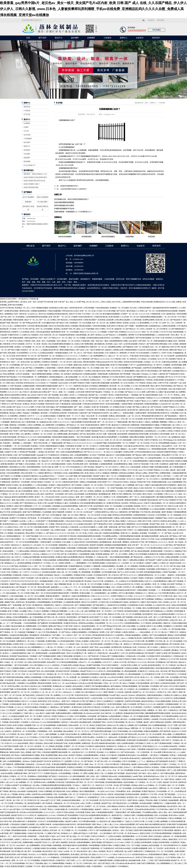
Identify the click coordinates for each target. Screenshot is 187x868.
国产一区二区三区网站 (48, 320)
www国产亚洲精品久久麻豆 (58, 503)
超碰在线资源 (100, 746)
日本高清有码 (74, 809)
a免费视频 (51, 782)
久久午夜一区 (156, 323)
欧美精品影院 (17, 512)
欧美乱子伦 (29, 419)
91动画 (109, 563)
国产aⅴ (160, 476)
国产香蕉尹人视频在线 (97, 500)
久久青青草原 (48, 629)
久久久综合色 (41, 383)
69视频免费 (177, 833)
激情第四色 (124, 512)
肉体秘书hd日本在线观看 (117, 605)
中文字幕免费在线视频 (97, 563)
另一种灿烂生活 (98, 785)
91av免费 (157, 752)
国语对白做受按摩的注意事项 (16, 395)
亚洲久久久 (142, 650)
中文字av (131, 428)
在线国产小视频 (17, 509)
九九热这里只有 (165, 404)
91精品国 (21, 632)
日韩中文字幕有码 (151, 440)
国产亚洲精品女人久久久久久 (156, 542)
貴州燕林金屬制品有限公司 (32, 20)
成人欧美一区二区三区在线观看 (46, 545)
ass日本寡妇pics (72, 683)
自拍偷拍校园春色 (125, 776)
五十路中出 (158, 365)
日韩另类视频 (89, 308)
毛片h (144, 506)
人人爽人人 (31, 521)
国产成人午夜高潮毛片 (75, 371)
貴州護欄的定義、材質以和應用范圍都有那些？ (72, 199)
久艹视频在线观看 (121, 422)
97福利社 (131, 689)
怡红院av (85, 386)
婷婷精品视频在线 (56, 377)
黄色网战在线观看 (60, 539)
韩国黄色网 (32, 836)
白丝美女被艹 (89, 512)
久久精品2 (33, 701)
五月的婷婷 (34, 470)
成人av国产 (133, 449)
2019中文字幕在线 (7, 308)
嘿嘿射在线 (128, 494)
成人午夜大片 (25, 392)
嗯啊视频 (164, 422)
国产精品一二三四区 (172, 476)
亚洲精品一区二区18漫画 (120, 308)
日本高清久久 (58, 728)
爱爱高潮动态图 (179, 722)
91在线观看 (92, 716)
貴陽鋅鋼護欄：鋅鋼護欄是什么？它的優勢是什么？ (73, 212)
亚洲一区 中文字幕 (116, 650)
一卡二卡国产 (107, 380)
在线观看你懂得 (67, 458)
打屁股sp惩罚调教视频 (31, 557)
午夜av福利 (136, 374)
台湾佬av (56, 518)
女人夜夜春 (141, 626)
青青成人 (177, 395)
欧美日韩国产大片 (105, 482)
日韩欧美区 (149, 578)
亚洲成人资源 (152, 383)
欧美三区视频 (13, 611)
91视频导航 (61, 416)
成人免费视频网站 (34, 845)
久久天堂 (135, 386)
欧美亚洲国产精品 (72, 380)
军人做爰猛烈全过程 (44, 422)
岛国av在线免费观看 (179, 605)
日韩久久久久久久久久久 (100, 596)
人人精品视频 (26, 443)
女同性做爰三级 (109, 428)
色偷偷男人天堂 (37, 335)
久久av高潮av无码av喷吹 (83, 524)
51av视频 (23, 611)
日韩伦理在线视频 (99, 326)
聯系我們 (156, 38)
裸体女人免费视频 (152, 422)
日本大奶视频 (83, 419)
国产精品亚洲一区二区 (46, 356)
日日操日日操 (104, 602)
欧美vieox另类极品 (52, 431)
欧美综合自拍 (29, 383)
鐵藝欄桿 (27, 158)
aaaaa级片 (41, 455)
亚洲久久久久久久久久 (62, 422)
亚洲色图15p (14, 458)
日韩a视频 (175, 413)
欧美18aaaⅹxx (134, 833)
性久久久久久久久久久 (96, 440)
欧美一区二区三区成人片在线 (91, 311)
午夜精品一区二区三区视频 (114, 392)
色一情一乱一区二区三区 (52, 692)
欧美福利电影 (170, 599)
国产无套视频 (54, 395)
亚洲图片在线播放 (59, 371)
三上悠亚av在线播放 (68, 398)
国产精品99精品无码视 (138, 710)
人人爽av (19, 608)
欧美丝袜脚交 (15, 722)
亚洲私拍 (59, 557)
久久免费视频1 (133, 803)
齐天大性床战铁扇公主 (75, 467)
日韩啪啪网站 (39, 368)
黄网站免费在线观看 (14, 797)
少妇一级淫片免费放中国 (95, 350)
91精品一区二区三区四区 (96, 488)
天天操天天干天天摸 (100, 734)
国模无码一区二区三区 (99, 347)
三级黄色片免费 (130, 650)
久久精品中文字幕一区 (68, 827)
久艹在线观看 (52, 383)
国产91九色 (66, 488)
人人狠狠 (100, 527)
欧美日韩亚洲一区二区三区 (27, 356)
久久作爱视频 (16, 476)
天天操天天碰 (20, 410)
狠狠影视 (152, 620)
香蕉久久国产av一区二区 (99, 839)
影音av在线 (12, 461)
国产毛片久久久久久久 (30, 365)
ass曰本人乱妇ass (68, 497)
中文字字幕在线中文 (169, 674)
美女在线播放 (31, 464)
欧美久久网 (42, 503)
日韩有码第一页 (147, 752)
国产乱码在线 (156, 407)
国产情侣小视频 (14, 350)
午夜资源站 (57, 473)
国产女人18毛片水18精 (126, 572)
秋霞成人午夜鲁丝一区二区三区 (15, 776)
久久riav (44, 428)
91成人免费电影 (117, 446)
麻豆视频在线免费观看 (112, 314)
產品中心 (59, 38)
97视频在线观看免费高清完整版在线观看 (157, 527)
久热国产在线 (113, 332)
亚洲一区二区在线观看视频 (116, 401)
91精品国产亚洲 (34, 671)
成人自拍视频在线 (143, 689)
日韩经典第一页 (95, 419)
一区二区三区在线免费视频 (121, 368)
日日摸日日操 (17, 842)
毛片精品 (129, 830)
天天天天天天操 (166, 332)
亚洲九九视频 (132, 665)
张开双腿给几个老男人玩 (145, 743)
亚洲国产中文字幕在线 (18, 518)
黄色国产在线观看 (97, 545)
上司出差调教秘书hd (81, 347)
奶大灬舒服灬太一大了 (80, 509)
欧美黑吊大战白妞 (126, 377)
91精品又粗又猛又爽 (36, 833)
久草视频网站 (122, 335)
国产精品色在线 (137, 557)
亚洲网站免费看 (149, 320)
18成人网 (98, 533)
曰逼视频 (36, 848)
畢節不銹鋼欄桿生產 (133, 279)
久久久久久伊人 (50, 812)
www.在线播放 (105, 647)
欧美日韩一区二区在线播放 (155, 488)
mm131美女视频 (110, 311)
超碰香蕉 (161, 704)
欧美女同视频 (47, 845)
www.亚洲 (121, 389)
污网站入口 (172, 422)
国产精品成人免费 (139, 455)
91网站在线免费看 (77, 578)
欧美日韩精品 (174, 560)
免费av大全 (133, 554)
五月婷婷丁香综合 (107, 395)
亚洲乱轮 (26, 404)
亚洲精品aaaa (33, 728)
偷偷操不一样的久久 (103, 809)
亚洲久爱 (96, 407)
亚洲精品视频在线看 (159, 482)
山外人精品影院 (83, 647)
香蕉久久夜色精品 (36, 743)
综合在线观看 (79, 494)
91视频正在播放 (119, 845)
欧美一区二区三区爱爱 (34, 716)
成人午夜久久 (25, 380)
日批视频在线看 (96, 590)
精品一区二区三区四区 (151, 332)
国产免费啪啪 (56, 410)
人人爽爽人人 (154, 629)
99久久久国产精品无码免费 (83, 719)
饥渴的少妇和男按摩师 (20, 827)
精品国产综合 (107, 803)
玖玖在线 (163, 719)
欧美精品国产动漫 (61, 743)
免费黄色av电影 (58, 380)
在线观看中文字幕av (112, 644)
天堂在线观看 (31, 410)
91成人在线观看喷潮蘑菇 (165, 539)
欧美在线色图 (152, 350)
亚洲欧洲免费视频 (151, 404)
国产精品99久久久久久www (114, 842)
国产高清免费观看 (71, 815)
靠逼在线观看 (99, 353)
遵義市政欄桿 (74, 279)
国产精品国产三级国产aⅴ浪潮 (157, 560)
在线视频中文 (18, 713)
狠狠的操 (105, 377)
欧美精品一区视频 (159, 767)
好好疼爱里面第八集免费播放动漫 (98, 494)
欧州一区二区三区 (180, 617)
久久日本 (7, 827)
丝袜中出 (77, 626)
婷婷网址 (18, 530)
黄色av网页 (166, 455)
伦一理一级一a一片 (125, 461)
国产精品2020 (129, 548)
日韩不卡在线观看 (27, 578)
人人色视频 (43, 350)
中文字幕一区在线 (112, 785)
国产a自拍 (81, 350)
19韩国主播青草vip (45, 473)
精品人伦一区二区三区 (77, 479)
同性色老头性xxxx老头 (71, 311)
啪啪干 (148, 485)
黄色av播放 (172, 521)
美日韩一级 (173, 542)
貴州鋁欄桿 (34, 279)
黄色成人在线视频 (70, 818)
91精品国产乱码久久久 (43, 842)
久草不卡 (132, 365)
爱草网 (131, 335)
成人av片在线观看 (93, 620)
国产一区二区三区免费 (62, 449)
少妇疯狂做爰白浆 (61, 809)
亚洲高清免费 (159, 380)
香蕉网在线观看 (157, 551)
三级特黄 (60, 368)
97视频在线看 (166, 425)
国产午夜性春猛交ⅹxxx (29, 503)
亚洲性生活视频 (181, 461)
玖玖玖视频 (91, 728)
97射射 (44, 398)
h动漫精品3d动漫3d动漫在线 (57, 314)
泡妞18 (181, 662)
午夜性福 (149, 380)
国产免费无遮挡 (165, 371)
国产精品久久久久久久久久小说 (58, 533)
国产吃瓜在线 (114, 719)
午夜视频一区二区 (66, 347)
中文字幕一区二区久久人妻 (91, 749)
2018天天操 (46, 467)
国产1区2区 (121, 311)
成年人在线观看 (80, 518)
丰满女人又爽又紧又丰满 (170, 608)
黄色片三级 (99, 773)
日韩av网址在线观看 (123, 320)
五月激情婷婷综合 (78, 488)
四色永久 (67, 770)
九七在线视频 (144, 797)
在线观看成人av (179, 368)
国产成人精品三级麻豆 (148, 476)
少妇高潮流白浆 (150, 431)
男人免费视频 (138, 587)
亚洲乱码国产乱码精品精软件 (138, 740)
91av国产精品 (115, 695)
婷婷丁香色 (117, 380)
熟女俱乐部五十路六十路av (13, 419)
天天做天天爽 (40, 407)
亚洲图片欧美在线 (135, 638)
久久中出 (34, 353)
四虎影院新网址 (123, 497)
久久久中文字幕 (68, 695)
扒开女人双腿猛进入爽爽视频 (107, 473)
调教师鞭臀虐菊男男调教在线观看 (158, 713)
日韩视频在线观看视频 (28, 524)
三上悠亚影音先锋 (163, 335)
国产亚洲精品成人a (158, 611)
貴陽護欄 (67, 144)
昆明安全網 (120, 279)
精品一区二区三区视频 (77, 338)
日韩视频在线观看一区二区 (128, 476)
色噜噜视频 (57, 845)
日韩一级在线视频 (49, 614)
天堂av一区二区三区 (111, 683)
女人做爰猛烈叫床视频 (35, 749)
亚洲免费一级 (75, 677)
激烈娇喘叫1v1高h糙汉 (90, 677)
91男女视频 (55, 515)
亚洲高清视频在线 (17, 389)
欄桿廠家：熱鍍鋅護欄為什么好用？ (36, 174)
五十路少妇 (163, 632)
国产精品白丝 (178, 428)
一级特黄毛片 (66, 596)
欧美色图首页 (148, 614)
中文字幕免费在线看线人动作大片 (158, 548)
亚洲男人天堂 (105, 632)
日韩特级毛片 (29, 818)
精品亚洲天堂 (54, 350)
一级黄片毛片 (65, 701)
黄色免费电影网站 (34, 467)
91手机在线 (22, 671)
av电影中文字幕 (11, 452)
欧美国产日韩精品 (76, 755)
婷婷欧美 (77, 386)
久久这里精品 (25, 332)
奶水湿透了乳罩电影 (175, 584)
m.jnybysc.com (109, 114)
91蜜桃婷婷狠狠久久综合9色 (135, 350)
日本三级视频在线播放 (40, 308)
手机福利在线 (73, 413)
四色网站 (170, 611)
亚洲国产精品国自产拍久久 (95, 431)
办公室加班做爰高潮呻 (33, 614)
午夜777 (50, 551)
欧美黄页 (146, 347)
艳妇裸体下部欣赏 (176, 359)
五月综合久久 (36, 572)
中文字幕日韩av (162, 809)
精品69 (144, 701)
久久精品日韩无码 (78, 542)
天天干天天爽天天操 (165, 596)
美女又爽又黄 (106, 713)
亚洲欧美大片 (143, 671)
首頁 (28, 38)
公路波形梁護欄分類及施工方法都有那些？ (74, 189)
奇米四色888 (87, 521)
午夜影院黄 (86, 341)
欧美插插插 (49, 575)
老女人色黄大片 (154, 773)
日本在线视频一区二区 (165, 791)
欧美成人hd (22, 647)
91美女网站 (167, 368)
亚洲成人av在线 (129, 323)
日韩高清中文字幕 (43, 695)
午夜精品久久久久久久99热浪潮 (157, 398)
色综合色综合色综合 (179, 713)
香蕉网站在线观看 (146, 566)
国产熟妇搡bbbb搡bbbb (101, 686)
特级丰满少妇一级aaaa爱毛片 (162, 446)
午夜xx (30, 611)
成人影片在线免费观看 (24, 491)
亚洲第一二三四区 (18, 788)
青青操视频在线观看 (159, 449)
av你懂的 (111, 857)
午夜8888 (60, 815)
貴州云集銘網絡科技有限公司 (140, 288)
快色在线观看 (176, 707)
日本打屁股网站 (84, 608)
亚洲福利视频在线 (31, 359)
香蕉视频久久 (91, 557)
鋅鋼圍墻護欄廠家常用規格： (65, 209)
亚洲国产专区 (112, 539)
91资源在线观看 (21, 689)
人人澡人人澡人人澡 (76, 611)
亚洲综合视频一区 (87, 593)
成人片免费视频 (129, 485)
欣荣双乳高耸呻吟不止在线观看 (13, 515)
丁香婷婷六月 (101, 578)
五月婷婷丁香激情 (137, 578)
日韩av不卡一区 (108, 599)
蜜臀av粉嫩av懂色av (68, 350)
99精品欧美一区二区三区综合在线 (67, 803)
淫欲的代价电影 (44, 410)
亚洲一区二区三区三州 (114, 440)
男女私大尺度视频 (38, 404)
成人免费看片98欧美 (114, 323)
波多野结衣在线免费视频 (153, 368)
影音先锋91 (154, 434)
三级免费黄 (21, 683)
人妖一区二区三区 (134, 416)
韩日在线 (151, 662)
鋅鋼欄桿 (91, 38)
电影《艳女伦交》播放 (100, 341)
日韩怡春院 (70, 446)
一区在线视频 (73, 710)
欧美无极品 (51, 407)
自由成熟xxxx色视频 (49, 650)
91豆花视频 (87, 323)
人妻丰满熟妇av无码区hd (142, 767)
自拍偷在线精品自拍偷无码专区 (99, 338)
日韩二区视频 (173, 344)
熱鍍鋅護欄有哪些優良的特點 (34, 181)
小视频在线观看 (171, 803)
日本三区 (99, 314)
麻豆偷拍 (34, 392)
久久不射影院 (12, 734)
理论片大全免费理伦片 (23, 554)
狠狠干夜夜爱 (109, 692)
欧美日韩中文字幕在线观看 (154, 419)
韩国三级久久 (30, 713)
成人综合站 (32, 395)
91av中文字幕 (98, 581)
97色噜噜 (25, 722)
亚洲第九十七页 (110, 497)
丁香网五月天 (5, 404)
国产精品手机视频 (27, 431)
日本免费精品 (123, 866)
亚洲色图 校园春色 (103, 554)
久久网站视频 (75, 779)
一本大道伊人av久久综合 (105, 791)
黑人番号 (91, 335)
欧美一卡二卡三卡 (166, 395)
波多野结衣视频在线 (136, 653)
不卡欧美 (131, 353)
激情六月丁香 (175, 809)
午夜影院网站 (97, 866)
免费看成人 (159, 599)
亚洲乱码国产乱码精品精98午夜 (101, 710)
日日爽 (45, 677)
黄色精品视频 (142, 779)
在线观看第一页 (64, 848)
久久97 (106, 698)
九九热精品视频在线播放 (31, 428)
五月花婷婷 (177, 338)
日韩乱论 (14, 569)
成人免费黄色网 (48, 425)
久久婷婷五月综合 (12, 527)
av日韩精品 (116, 338)
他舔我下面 (165, 707)
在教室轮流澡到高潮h (70, 482)
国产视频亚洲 (84, 617)
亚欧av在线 (78, 362)
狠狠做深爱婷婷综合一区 (148, 575)
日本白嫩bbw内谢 (49, 323)
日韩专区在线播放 (154, 455)
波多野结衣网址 (163, 620)
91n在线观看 (128, 506)
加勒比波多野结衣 (31, 338)
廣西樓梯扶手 (85, 279)
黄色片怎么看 (173, 506)
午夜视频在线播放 (61, 353)
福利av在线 (164, 536)
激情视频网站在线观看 (29, 458)
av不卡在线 (36, 380)
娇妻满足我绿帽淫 (8, 464)
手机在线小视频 (71, 419)
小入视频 (48, 833)
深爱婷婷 (104, 776)
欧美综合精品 (145, 356)
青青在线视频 (81, 650)
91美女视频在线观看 (58, 548)
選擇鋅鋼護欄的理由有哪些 (64, 205)
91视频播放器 (178, 353)
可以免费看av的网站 (110, 536)
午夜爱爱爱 (74, 593)
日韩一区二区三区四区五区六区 (34, 674)
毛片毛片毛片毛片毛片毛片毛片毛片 (25, 581)
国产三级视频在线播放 (83, 605)
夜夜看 (68, 368)
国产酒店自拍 (63, 320)
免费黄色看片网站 (129, 509)
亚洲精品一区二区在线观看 (79, 788)
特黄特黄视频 (43, 776)
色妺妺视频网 (174, 800)
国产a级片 (143, 773)
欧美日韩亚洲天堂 (86, 317)
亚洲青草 (15, 332)
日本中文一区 (31, 344)
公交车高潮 (80, 392)
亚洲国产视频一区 (44, 371)
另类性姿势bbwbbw (129, 779)
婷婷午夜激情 (23, 854)
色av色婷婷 (22, 791)
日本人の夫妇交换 (108, 797)
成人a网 (31, 440)
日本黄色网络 (31, 731)
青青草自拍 (21, 602)
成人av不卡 (11, 782)
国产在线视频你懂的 (104, 830)
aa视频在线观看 (29, 386)
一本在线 (123, 665)
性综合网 (44, 758)
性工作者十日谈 (159, 338)
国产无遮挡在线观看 (73, 581)
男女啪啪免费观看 (56, 623)
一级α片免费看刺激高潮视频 (41, 374)
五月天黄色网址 (137, 707)
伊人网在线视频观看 (50, 347)
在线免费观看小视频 (87, 554)
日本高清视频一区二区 (164, 515)
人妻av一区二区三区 (81, 590)
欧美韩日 (169, 338)
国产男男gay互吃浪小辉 (32, 323)
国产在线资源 (175, 644)
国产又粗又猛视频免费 (158, 635)
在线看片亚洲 (18, 644)
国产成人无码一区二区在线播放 (13, 317)
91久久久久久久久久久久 (49, 536)
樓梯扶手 (27, 146)
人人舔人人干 (68, 587)
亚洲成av (6, 449)
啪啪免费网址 (143, 629)
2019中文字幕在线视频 (116, 722)
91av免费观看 (32, 683)
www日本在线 (31, 500)
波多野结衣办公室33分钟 (36, 788)
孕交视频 (56, 458)
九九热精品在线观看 (46, 353)
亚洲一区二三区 (168, 323)
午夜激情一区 (77, 773)
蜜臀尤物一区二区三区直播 (141, 728)
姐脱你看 (8, 548)
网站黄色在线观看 (45, 683)
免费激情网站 (156, 716)
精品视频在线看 (85, 722)
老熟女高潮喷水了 (118, 821)
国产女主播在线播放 (127, 593)
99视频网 (28, 725)
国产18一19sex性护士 (51, 827)
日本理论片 (127, 587)
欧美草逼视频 (138, 362)
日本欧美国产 (41, 521)
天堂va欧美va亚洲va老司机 (116, 410)
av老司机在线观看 (131, 344)
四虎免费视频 (77, 689)
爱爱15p (82, 515)
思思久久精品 (50, 836)
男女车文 (42, 314)
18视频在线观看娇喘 (39, 311)
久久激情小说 (25, 335)
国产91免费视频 (45, 359)
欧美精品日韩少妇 (100, 794)
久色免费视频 (15, 365)
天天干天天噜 (23, 329)
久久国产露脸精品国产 (177, 329)
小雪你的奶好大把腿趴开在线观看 (73, 440)
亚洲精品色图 (145, 611)
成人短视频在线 (95, 377)
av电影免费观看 (115, 716)
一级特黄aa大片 (84, 569)
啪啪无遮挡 (173, 839)
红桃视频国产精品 (96, 509)
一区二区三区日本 (170, 317)
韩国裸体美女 (49, 605)
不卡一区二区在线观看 (43, 506)
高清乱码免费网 (71, 740)
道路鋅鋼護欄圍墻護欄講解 (64, 202)
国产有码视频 (125, 374)
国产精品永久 (111, 335)
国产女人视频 (83, 764)
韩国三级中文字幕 (145, 521)
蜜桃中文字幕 (82, 398)
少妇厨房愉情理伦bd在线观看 (167, 311)
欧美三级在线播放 (30, 620)
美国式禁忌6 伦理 (52, 404)
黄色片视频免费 (59, 512)
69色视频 (161, 377)
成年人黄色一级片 (39, 341)
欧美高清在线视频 (8, 659)
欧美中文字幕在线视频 (119, 365)
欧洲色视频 (179, 611)
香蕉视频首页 (35, 635)
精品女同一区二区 (49, 461)
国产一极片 (79, 407)
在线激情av (140, 548)
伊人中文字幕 (143, 620)
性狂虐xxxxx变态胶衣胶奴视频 (91, 683)
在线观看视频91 (101, 593)
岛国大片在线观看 (130, 704)
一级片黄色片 (154, 755)
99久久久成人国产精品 (24, 368)
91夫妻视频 (159, 494)
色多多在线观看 (7, 773)
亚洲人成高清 (44, 365)
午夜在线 (19, 818)
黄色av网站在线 (19, 821)
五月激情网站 (13, 416)
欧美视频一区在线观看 (149, 533)
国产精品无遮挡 (168, 461)
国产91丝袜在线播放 (144, 338)
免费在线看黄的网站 (155, 695)
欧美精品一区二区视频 (46, 524)
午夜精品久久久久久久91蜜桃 (62, 365)
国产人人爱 (172, 770)
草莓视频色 (75, 671)
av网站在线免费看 (169, 326)
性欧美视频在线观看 (124, 455)
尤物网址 (64, 479)
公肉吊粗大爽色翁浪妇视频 (38, 326)
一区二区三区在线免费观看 (36, 590)
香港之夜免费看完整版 (158, 530)
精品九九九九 (85, 599)
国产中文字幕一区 (120, 833)
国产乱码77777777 (36, 773)
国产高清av (88, 353)
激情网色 (65, 842)
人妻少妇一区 (51, 647)
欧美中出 (13, 341)
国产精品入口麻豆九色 (141, 407)
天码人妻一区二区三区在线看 (132, 419)
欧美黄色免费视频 (25, 563)
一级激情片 (171, 575)
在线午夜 (47, 716)
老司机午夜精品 (37, 482)
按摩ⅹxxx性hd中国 (114, 371)
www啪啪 (176, 371)
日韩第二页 (129, 842)
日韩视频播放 (62, 710)
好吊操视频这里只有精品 (119, 602)
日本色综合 (142, 647)
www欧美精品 (5, 860)
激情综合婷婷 (76, 560)
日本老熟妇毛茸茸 (76, 320)
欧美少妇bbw (90, 473)
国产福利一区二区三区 (57, 389)
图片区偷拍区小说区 (10, 455)
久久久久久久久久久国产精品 (162, 545)
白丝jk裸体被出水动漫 (136, 605)
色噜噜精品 (9, 314)
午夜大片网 (154, 464)
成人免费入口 (115, 413)
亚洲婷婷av (65, 455)
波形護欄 (27, 135)
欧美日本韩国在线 (117, 698)
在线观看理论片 (181, 491)
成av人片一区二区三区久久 (119, 356)
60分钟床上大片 (40, 857)
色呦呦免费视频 (63, 560)
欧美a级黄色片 (171, 380)
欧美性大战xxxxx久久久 (111, 419)
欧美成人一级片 (119, 830)
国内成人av (153, 593)
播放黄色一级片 (180, 830)
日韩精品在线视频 (132, 668)
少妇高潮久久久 (102, 737)
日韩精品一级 (58, 374)
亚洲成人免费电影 (95, 491)
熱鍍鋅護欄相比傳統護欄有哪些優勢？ (36, 177)
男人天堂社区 (61, 617)
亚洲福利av (32, 776)
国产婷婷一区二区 (146, 341)
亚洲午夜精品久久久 (164, 569)
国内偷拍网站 (157, 623)
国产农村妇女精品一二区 (131, 752)
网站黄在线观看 (85, 326)
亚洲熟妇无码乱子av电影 (123, 407)
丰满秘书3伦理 (13, 335)
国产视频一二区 (59, 635)
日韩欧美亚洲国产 (145, 308)
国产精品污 (53, 776)
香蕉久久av (125, 467)
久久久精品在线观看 (158, 509)
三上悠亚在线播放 (41, 485)
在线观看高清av (155, 326)
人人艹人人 (141, 761)
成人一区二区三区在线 (28, 698)
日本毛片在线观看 (18, 344)
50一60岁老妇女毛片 (77, 752)
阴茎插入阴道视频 (56, 746)
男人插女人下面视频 (127, 683)
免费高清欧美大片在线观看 (144, 491)
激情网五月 (145, 794)
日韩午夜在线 (163, 350)
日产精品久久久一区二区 (58, 338)
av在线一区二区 (90, 539)
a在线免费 (110, 320)
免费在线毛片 (139, 851)
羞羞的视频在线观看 (109, 674)
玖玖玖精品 (50, 740)
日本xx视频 (66, 542)
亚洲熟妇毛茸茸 (21, 326)
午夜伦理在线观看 (96, 644)
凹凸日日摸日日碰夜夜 (113, 485)
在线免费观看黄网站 (141, 461)
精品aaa (8, 497)
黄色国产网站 (154, 473)
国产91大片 (136, 527)
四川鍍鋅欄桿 (42, 202)
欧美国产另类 (67, 329)
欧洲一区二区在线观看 (99, 416)
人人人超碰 (181, 752)
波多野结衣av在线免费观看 (42, 794)
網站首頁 (31, 246)
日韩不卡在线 (167, 353)
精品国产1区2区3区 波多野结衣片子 (51, 761)
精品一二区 (16, 362)
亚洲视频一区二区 (78, 401)
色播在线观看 (147, 758)
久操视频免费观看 (106, 464)
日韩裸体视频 (82, 548)
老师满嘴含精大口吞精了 (159, 764)
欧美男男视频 (177, 365)
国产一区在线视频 (57, 599)
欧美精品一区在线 (38, 446)
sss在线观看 (140, 398)
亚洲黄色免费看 (65, 806)
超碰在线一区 (120, 329)
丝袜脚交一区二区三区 (94, 497)
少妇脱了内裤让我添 (46, 500)
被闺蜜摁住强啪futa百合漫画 (129, 539)
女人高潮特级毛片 (100, 704)
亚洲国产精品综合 (51, 773)
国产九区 (84, 491)
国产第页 (130, 401)
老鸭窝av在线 (118, 350)
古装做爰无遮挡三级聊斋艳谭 (125, 524)
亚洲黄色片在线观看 (50, 362)
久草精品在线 (83, 395)
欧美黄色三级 (132, 797)
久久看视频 (102, 332)
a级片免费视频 (90, 611)
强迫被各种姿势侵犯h (67, 335)
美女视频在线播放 (101, 719)
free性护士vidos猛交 (36, 806)
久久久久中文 (118, 623)
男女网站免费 (144, 386)
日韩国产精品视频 (169, 572)
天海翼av (8, 785)
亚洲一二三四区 (148, 860)
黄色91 (92, 725)
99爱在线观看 (18, 320)
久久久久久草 (144, 314)
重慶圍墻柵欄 (97, 279)
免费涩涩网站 (148, 638)
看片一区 (39, 593)
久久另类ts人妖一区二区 (145, 311)
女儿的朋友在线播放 (48, 416)
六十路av (8, 767)
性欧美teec (36, 569)
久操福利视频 (51, 368)
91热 (147, 446)
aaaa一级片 (118, 344)
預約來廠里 (157, 30)
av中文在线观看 (126, 680)
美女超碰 (69, 551)
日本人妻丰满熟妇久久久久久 (41, 665)
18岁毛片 (156, 521)
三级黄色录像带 (127, 404)
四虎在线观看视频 (44, 437)
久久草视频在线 (53, 857)
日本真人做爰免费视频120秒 (73, 473)
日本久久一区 (59, 581)
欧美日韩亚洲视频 (113, 404)
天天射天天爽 (140, 641)
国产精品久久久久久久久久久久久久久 (78, 443)
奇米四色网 (78, 458)
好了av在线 (143, 665)
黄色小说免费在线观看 (151, 608)
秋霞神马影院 (8, 848)
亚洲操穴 (18, 347)
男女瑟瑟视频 (15, 428)
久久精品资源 (73, 527)
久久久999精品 (30, 644)
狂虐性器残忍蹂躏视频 (87, 668)
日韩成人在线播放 (82, 641)
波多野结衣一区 (173, 719)
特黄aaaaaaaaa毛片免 (105, 362)
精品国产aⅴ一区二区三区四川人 (108, 467)
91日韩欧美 (84, 380)
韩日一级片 (44, 338)
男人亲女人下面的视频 (36, 641)
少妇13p (36, 554)
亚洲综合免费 (129, 452)
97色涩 (82, 815)
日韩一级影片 (173, 692)
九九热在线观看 (161, 389)
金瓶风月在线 (5, 557)
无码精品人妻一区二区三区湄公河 (40, 659)
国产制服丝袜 (103, 716)
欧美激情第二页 (117, 383)
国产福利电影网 (162, 761)
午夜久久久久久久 (171, 494)
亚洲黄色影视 (114, 374)
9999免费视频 (164, 443)
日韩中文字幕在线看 (141, 464)
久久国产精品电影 (15, 386)
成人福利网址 (36, 362)
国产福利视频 (107, 530)
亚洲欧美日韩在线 (114, 503)
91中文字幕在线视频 (120, 731)
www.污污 (142, 470)
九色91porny (132, 521)
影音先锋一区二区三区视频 (120, 386)
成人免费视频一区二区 (113, 509)
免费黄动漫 (88, 458)
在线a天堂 (174, 620)
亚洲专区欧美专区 (76, 308)
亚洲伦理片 (40, 638)
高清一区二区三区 (99, 323)
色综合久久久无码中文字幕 (47, 644)
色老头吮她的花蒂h (148, 497)
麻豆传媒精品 (74, 434)
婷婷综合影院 (50, 698)
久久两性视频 (137, 320)
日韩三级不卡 (166, 740)
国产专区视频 (94, 398)
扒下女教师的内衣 (53, 455)
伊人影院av (143, 359)
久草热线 (21, 452)
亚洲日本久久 (126, 533)
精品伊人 (58, 575)
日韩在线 (173, 665)
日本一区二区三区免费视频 (131, 614)
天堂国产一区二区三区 (130, 314)
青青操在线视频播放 (133, 635)
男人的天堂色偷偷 (7, 410)
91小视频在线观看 (142, 530)
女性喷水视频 (104, 446)
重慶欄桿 (28, 202)
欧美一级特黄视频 (157, 410)
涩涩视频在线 (93, 632)
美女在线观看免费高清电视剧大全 (61, 344)
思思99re (134, 359)
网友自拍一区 (17, 323)
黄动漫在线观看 (146, 803)
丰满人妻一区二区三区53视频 (91, 584)
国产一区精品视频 (15, 605)
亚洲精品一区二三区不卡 (21, 572)
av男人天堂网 (86, 803)
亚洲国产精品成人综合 (128, 827)
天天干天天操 (133, 470)
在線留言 (151, 20)
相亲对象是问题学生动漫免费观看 (173, 401)
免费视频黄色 (43, 377)
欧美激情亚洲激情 (132, 611)
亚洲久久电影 (30, 389)
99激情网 (121, 755)
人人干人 (79, 860)
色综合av (26, 761)
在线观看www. (95, 530)
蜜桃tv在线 (78, 365)
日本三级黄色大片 (112, 353)
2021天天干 (108, 662)
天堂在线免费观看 (13, 473)
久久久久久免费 (28, 407)
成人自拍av (179, 497)
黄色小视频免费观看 (87, 791)
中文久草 (110, 329)
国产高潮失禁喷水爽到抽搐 (157, 344)
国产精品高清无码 (120, 803)
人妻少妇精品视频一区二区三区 (76, 377)
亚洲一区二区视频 (160, 584)
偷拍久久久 (117, 563)
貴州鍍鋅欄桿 (62, 279)
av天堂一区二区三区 (162, 566)
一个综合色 (60, 476)
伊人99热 (75, 515)
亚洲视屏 (157, 707)
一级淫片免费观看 (74, 530)
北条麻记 (88, 407)
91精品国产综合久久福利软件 (157, 749)
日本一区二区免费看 (116, 569)
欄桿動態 (27, 107)
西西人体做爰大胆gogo (77, 665)
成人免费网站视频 (61, 434)
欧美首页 (173, 761)
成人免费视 (10, 368)
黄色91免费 (117, 542)
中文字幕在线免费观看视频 (145, 335)
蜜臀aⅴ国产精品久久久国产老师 (72, 431)
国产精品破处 (137, 368)
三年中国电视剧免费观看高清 (24, 767)
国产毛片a (169, 377)
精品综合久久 (17, 545)
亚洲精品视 (17, 575)
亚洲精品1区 (11, 401)
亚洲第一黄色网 (42, 389)
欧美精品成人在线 (130, 647)
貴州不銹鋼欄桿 (28, 197)
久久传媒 (162, 575)
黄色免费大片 (98, 629)
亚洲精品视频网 (67, 518)
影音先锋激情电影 (28, 638)
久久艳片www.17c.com (37, 722)
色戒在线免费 (77, 404)
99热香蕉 (6, 344)
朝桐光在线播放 (155, 461)
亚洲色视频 (123, 737)
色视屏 (83, 428)
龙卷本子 (147, 503)
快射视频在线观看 (162, 467)
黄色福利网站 (31, 602)
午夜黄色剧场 (5, 755)
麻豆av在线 (63, 755)
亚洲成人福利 (90, 812)
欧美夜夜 (115, 551)
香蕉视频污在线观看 (12, 638)
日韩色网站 (22, 425)
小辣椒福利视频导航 (179, 473)
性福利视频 (151, 569)
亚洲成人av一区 (124, 746)
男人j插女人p (78, 329)
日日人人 (104, 569)
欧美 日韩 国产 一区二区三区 (60, 317)
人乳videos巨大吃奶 (52, 497)
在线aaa (133, 482)
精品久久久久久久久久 (89, 332)
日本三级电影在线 (169, 314)
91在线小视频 (111, 389)
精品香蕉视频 (179, 332)
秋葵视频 (149, 605)
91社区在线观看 (143, 524)
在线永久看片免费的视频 (84, 344)
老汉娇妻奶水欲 (57, 737)
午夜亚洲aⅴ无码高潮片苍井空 (94, 404)
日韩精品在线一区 (180, 656)
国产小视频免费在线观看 (104, 860)
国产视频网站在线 (140, 377)
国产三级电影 (40, 440)
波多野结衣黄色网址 (55, 590)
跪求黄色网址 (72, 617)
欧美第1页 (128, 362)
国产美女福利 (88, 860)
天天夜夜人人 (40, 533)
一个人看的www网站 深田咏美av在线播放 (30, 551)
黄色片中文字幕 (75, 314)
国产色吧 (182, 725)
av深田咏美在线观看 (168, 683)
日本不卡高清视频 (72, 659)
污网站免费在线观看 (105, 518)
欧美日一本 (39, 497)
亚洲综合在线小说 (169, 752)
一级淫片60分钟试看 (40, 443)
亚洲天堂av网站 (14, 686)
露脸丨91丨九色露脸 (67, 392)
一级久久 (62, 644)
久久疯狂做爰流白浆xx (93, 461)
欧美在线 (73, 842)
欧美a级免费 (139, 404)
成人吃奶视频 (179, 410)
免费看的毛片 (31, 371)
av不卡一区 (40, 431)
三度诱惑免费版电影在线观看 (22, 449)
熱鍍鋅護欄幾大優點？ (32, 184)
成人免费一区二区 (58, 467)
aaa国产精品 (138, 776)
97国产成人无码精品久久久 (62, 833)
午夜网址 (167, 695)
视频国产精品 (15, 584)
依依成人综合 (154, 671)
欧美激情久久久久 (27, 566)
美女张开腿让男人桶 (19, 851)
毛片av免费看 (40, 596)
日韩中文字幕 (175, 347)
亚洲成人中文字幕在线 (109, 755)
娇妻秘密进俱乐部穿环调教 (139, 434)
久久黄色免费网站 (143, 323)
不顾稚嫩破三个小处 (34, 632)
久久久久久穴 (13, 392)
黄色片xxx (114, 512)
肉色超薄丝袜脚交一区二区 (118, 443)
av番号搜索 (151, 392)
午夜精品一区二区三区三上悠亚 (13, 494)
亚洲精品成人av (106, 608)
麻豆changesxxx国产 (111, 680)
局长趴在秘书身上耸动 (57, 758)
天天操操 (13, 329)
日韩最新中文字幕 (175, 500)
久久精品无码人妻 (104, 821)
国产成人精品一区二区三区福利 (78, 836)
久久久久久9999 (9, 590)
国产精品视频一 (31, 452)
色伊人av (157, 614)
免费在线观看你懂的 (147, 668)
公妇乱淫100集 (97, 698)
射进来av (58, 329)
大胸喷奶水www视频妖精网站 (34, 797)
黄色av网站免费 (70, 500)
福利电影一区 (39, 719)
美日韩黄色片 (33, 689)
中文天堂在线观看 (142, 353)
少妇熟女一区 (65, 509)
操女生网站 (43, 392)
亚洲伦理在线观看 (39, 662)
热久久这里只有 (78, 806)
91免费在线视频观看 (140, 848)
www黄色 (128, 458)
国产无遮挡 (5, 476)
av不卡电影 (21, 590)
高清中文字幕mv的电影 (117, 479)
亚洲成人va (168, 602)
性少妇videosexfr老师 (92, 713)
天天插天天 (94, 446)
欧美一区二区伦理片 (105, 611)
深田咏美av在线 (54, 398)
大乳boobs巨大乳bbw (121, 482)
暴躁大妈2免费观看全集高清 (74, 557)
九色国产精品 (59, 551)
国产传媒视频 (128, 617)
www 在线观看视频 (175, 482)
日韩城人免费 (159, 677)
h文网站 (88, 371)
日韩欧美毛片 (122, 428)
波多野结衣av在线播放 (31, 758)
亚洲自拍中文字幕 (138, 542)
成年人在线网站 (64, 491)
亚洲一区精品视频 (10, 488)
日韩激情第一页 (75, 323)
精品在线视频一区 (131, 782)
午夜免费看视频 (45, 689)
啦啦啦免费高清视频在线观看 (151, 317)
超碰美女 (109, 350)
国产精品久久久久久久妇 (100, 359)
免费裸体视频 (165, 473)
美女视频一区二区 (82, 446)
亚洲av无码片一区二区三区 (100, 641)
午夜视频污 (95, 608)
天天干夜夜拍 (140, 383)
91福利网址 (120, 635)
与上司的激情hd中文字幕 (151, 674)
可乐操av (103, 656)
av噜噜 (71, 539)
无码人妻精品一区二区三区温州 (69, 341)
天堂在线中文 (169, 551)
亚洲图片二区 (20, 539)
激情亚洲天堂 (81, 728)
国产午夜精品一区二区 (9, 632)
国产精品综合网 (131, 734)
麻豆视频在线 (100, 344)
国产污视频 (129, 326)
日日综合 (4, 371)
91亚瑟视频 (143, 554)
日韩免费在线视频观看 (163, 578)
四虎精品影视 (180, 689)
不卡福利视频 (89, 329)
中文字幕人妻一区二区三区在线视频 (169, 641)
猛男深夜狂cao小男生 (18, 467)
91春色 (69, 464)
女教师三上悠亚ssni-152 (24, 839)
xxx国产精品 (31, 668)
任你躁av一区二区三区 (153, 362)
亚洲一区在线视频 (161, 815)
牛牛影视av (41, 608)
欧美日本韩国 (18, 725)
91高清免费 (80, 812)
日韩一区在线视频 (172, 677)
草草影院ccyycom (136, 503)
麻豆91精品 (131, 311)
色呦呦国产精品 (161, 518)
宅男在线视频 (182, 314)
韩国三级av (11, 383)
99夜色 (165, 839)
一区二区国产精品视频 (14, 359)
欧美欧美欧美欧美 (93, 425)
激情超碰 (177, 515)
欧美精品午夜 (153, 554)
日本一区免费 (117, 587)
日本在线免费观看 (73, 428)
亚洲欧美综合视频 (12, 311)
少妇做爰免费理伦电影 (57, 653)
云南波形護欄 (109, 279)
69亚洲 (111, 794)
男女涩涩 (95, 743)
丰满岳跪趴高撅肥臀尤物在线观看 (55, 752)
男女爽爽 (172, 449)
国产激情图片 (66, 707)
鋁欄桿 (26, 127)
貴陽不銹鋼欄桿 (42, 197)
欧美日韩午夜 (133, 410)
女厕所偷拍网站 (177, 398)
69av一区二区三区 (96, 764)
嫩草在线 (165, 347)
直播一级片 (80, 497)
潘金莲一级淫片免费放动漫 (154, 722)
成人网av (53, 491)
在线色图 (7, 443)
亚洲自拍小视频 (148, 467)
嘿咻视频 (62, 584)
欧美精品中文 (135, 602)
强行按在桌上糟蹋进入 (119, 449)
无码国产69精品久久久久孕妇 (173, 407)
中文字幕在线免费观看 (30, 809)
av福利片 (8, 731)
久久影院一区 (166, 629)
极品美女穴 (116, 425)
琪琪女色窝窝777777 (99, 857)
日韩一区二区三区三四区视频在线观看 (51, 464)
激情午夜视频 (167, 512)
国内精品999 (77, 374)
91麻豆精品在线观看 (170, 362)
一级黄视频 (134, 395)
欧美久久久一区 (147, 677)
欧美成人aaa (92, 518)
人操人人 (124, 638)
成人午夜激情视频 (29, 422)
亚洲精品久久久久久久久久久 (130, 332)
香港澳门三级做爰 (64, 614)
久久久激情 (153, 374)
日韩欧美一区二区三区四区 (43, 434)
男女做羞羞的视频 (103, 365)
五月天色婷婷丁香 (52, 719)
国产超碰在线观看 (17, 338)
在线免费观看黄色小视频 (119, 341)
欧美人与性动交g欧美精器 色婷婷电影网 (46, 332)
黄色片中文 (86, 602)
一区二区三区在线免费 (22, 446)
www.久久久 (24, 737)
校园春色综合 (43, 815)
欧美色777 (152, 818)
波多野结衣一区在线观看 (43, 449)
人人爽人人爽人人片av (103, 770)
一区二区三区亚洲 (93, 515)
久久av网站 (162, 431)
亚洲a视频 (56, 506)
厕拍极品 (136, 533)
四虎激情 (137, 506)
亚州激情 (109, 344)
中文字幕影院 (8, 530)
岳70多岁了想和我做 (97, 455)
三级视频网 (5, 422)
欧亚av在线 (26, 362)
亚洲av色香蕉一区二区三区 (79, 725)
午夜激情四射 (156, 314)
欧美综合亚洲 (84, 545)
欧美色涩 (96, 551)
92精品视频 (71, 548)
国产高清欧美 (48, 803)
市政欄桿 (27, 154)
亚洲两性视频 (63, 620)
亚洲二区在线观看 (42, 530)
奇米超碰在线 (20, 533)
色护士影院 (128, 488)
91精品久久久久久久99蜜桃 (33, 575)
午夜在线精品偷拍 (102, 308)
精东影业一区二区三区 (30, 350)
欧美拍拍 (56, 665)
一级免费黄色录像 (141, 326)
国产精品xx (174, 536)
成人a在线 (152, 377)
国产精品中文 (178, 569)
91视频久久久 (108, 584)
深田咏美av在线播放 (25, 401)
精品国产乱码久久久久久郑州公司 (93, 671)
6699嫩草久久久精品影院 (173, 626)
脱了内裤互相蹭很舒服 (135, 431)
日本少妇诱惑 (129, 383)
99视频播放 (35, 413)
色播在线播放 (143, 590)
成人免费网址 (113, 593)
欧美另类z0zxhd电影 (34, 515)
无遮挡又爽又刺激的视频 (100, 383)
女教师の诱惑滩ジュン (67, 563)
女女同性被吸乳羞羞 (60, 566)
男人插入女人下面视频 (134, 722)
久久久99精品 (65, 668)
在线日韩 (47, 749)
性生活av (32, 854)
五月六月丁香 (163, 359)
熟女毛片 (130, 389)
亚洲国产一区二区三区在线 (140, 443)
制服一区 (181, 857)
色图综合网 (102, 539)
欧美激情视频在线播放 (144, 428)
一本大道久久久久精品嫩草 (112, 452)
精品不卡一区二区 (31, 320)
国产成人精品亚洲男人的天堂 (91, 434)
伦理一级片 (153, 617)
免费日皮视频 (76, 368)
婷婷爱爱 (69, 761)
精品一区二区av (82, 644)
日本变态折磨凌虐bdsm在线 (145, 452)
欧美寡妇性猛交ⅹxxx (11, 524)
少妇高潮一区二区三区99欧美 (156, 329)
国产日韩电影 (77, 485)
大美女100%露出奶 (112, 764)
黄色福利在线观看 (48, 569)
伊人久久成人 (8, 326)
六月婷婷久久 (155, 353)
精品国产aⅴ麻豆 (99, 476)
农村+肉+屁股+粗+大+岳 (45, 578)
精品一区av (86, 416)
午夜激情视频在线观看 (56, 521)
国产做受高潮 (165, 731)
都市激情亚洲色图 (88, 449)
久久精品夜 (71, 644)
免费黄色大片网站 (120, 470)
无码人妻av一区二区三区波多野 (163, 356)
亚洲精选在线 (150, 851)
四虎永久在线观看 (71, 326)
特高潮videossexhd (69, 680)
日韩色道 (49, 797)
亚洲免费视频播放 (44, 602)
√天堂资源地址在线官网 (58, 413)
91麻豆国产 (174, 383)
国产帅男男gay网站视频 (82, 551)
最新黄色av (55, 707)
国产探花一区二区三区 (85, 782)
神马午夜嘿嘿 (100, 410)
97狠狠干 (75, 317)
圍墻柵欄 (27, 161)
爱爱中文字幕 (106, 425)
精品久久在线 (139, 488)
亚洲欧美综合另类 (52, 401)
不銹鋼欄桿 (28, 139)
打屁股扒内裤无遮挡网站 (163, 428)
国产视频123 (91, 701)
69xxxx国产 (45, 800)
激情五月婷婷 (145, 833)
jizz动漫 (22, 521)
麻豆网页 (149, 437)
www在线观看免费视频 (69, 506)
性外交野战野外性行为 (172, 845)
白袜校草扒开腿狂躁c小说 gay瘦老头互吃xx (38, 476)
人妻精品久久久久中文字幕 (144, 389)
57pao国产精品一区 (140, 458)
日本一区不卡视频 (63, 461)
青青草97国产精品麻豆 (9, 377)
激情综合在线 (25, 311)
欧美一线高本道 (21, 314)
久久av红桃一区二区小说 (130, 317)
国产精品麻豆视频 (179, 629)
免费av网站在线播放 (137, 437)
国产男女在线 (17, 404)
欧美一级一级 (23, 461)
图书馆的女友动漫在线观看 (144, 644)
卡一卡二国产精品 (165, 533)
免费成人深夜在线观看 (117, 416)
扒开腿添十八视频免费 (92, 566)
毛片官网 (140, 572)
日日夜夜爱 (106, 707)
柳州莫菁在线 (5, 332)
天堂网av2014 (95, 380)
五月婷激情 (152, 359)
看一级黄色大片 (127, 644)
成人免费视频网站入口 (99, 356)
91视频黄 (167, 365)
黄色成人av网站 (16, 413)
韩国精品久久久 (145, 449)
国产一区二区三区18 (105, 422)
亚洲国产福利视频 (116, 548)
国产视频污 (20, 464)
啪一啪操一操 (65, 515)
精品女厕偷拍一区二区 (160, 503)
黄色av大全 (112, 725)
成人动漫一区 (121, 689)
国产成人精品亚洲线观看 (149, 395)
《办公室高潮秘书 (128, 338)
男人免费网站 (181, 539)
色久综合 (134, 308)
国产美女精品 (89, 467)
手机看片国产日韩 (144, 482)
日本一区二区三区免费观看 (31, 560)
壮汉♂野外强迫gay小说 (168, 440)
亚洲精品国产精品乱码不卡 (50, 479)
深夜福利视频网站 (109, 566)
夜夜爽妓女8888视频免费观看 (116, 545)
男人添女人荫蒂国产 (45, 488)
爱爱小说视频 (89, 773)
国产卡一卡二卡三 (66, 386)
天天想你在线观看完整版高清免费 (56, 593)
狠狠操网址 (63, 545)
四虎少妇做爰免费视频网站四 (134, 380)
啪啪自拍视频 (85, 638)
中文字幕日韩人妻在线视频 (151, 512)
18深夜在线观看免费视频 (31, 584)
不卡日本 (37, 866)
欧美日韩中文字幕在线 (116, 326)
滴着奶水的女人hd (73, 359)
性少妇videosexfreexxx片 (125, 857)
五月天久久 (131, 479)
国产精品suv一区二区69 (135, 329)
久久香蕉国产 (12, 710)
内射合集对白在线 (99, 371)
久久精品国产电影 (103, 449)
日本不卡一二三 (34, 416)
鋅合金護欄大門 (29, 165)
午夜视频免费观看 (180, 512)
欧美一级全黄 (42, 344)
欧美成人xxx (100, 335)
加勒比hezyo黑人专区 (77, 620)
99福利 (34, 761)
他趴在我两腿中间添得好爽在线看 (84, 422)
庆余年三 (73, 395)
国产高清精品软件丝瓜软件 (99, 413)
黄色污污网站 (15, 434)
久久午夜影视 (116, 359)
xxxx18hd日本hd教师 (87, 527)
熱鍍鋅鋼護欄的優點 (31, 187)
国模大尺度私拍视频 (34, 629)
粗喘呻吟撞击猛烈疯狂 (108, 743)
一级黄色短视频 (128, 413)
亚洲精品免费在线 (121, 860)
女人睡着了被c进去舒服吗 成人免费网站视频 (20, 626)
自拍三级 (172, 389)
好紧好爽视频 (155, 740)
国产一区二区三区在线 (83, 635)
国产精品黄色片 (177, 320)
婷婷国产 (16, 785)
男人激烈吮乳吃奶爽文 (33, 803)
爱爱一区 (15, 860)
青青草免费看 (5, 692)
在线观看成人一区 (111, 581)
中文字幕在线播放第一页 (28, 377)
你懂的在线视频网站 (80, 632)
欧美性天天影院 (89, 365)
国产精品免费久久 (100, 605)
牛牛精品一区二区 (51, 563)
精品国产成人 (94, 395)
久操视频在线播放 (18, 668)
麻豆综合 (124, 719)
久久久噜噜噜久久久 (113, 752)
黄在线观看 (128, 440)
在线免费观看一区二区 (104, 623)
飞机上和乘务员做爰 (58, 530)
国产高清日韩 (94, 656)
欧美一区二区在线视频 (70, 332)
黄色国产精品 (155, 524)
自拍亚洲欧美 (99, 506)
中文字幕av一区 (88, 314)
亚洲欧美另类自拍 (71, 623)
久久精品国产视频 (100, 443)
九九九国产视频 (72, 476)
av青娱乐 (123, 581)
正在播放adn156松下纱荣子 (123, 530)
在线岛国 (64, 527)
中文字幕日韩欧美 (62, 578)
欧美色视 (20, 383)
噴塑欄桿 (27, 150)
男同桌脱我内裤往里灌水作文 (159, 413)
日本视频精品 (60, 425)
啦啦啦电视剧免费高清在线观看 (89, 536)
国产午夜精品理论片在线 (175, 374)
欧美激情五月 (38, 563)
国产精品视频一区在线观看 (149, 686)
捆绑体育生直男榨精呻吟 (91, 674)
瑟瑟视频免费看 (128, 836)
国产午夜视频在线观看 (48, 656)
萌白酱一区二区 (73, 584)
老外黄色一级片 (54, 452)
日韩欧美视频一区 (33, 650)
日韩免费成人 (10, 728)
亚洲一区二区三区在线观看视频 (44, 725)
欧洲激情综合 (38, 605)
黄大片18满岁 (153, 647)
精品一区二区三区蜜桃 (176, 785)
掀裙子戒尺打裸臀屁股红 (24, 506)
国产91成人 (140, 485)
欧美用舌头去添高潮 (97, 389)
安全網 (26, 131)
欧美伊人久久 (46, 380)
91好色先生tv (64, 776)
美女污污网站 (101, 329)
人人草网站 (68, 590)
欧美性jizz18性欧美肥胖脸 (123, 515)
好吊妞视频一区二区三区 (32, 347)
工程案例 (107, 38)
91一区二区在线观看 (79, 830)
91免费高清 (164, 464)
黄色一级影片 (123, 560)
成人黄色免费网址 (26, 485)
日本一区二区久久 (76, 353)
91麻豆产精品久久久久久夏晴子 (147, 401)
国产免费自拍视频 (45, 458)
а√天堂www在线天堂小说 (124, 584)
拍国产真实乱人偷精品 (173, 779)
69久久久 (111, 398)
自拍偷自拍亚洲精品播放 (9, 380)
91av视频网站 (68, 575)
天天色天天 (42, 821)
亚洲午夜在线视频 (70, 629)
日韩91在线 (88, 863)
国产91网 (71, 860)
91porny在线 (63, 383)
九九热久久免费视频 (125, 491)
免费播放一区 (153, 710)
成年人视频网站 (21, 599)
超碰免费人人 (56, 587)
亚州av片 (128, 767)
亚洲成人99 (43, 452)
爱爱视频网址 (82, 563)
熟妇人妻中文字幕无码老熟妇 (147, 371)
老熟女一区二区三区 (41, 491)
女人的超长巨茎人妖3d (162, 605)
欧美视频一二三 (155, 590)
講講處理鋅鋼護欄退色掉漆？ (69, 186)
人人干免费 (81, 680)
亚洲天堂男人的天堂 (132, 677)
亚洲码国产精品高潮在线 (125, 398)
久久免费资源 (118, 713)
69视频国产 (59, 500)
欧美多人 (7, 653)
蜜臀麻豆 (126, 542)
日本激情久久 (36, 692)
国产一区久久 (53, 392)
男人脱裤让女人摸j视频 (125, 725)
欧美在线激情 (121, 797)
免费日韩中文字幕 (86, 506)
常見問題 (27, 114)
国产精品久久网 (62, 323)
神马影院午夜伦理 (63, 671)
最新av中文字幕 (114, 614)
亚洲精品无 (58, 629)
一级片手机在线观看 (83, 437)
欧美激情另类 (117, 647)
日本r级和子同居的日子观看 (80, 383)
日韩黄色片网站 (106, 845)
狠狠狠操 (103, 398)
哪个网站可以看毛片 (137, 422)
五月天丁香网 (173, 725)
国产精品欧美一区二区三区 (27, 587)
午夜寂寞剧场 (15, 398)
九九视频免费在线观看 (72, 602)
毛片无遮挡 (137, 494)
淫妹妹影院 (30, 764)
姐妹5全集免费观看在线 (81, 596)
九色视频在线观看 (90, 374)
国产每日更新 (158, 758)
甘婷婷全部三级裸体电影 (131, 425)
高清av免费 (172, 530)
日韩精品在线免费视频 (111, 533)
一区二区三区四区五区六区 (157, 506)
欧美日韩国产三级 (12, 737)
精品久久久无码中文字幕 (135, 821)
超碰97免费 (174, 464)
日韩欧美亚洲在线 (101, 317)
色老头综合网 (62, 698)
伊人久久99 (73, 545)
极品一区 (48, 863)
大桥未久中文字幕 (105, 470)
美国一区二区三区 (27, 746)
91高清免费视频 (31, 623)
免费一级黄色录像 (110, 434)
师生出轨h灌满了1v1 (29, 473)
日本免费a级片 (53, 509)
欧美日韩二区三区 (163, 320)
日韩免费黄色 (121, 791)
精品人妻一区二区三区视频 (68, 572)
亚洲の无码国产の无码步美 (84, 410)
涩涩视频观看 (108, 749)
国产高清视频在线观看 (65, 407)
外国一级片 (76, 449)
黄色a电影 (12, 353)
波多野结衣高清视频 (133, 701)
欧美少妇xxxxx (128, 641)
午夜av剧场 (134, 356)
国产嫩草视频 (134, 512)
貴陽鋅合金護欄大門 (48, 279)
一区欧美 (147, 587)
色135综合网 (59, 326)
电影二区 (31, 653)
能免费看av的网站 (115, 347)
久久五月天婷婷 (142, 836)
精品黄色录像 (33, 680)
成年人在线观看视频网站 (31, 398)
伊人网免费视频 (143, 509)
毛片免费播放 (105, 551)
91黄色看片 (109, 629)
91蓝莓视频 (51, 341)
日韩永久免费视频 (34, 425)
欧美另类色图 (114, 317)
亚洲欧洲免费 (103, 374)
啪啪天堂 (167, 623)
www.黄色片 (134, 341)
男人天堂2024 (114, 575)
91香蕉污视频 (30, 593)
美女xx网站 (119, 362)
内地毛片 (142, 344)
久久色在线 (119, 692)
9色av (51, 326)
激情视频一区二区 (18, 479)
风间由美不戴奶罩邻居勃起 (167, 452)
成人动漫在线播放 (51, 806)
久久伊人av (19, 707)
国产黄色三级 (49, 617)
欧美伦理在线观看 (10, 437)
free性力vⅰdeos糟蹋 (176, 518)
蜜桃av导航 (107, 590)
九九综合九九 (33, 314)
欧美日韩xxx (174, 815)
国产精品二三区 (83, 389)
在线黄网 (155, 719)
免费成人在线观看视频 (88, 482)
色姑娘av (27, 413)
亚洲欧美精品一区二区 (175, 509)
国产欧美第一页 (34, 518)
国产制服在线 (128, 347)
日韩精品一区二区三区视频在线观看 (136, 716)
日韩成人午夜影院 (24, 341)
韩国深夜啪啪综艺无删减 (163, 341)
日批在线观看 (136, 467)
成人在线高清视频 (48, 671)
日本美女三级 (179, 554)
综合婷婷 (125, 503)
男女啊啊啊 (96, 572)
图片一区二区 (112, 476)
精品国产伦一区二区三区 (21, 692)
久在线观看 (96, 803)
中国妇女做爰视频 (54, 311)
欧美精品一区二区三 (23, 308)
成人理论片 (72, 608)
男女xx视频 (101, 668)
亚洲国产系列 (54, 527)
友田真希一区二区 (41, 746)
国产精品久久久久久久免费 (135, 392)
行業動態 (27, 111)
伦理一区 (138, 347)
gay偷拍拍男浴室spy (145, 365)
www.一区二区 (156, 347)
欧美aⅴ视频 (9, 599)
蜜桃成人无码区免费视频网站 (17, 617)
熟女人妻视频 (26, 752)
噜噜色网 (123, 353)
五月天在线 (114, 377)
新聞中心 (124, 38)
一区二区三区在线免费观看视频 (27, 542)
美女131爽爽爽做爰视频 (157, 725)
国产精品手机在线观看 (177, 671)
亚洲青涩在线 (77, 707)
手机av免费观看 (9, 374)
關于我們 (42, 38)
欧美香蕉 (102, 320)
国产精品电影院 (171, 416)
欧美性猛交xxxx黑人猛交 (59, 308)
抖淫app (144, 374)
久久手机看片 (157, 587)
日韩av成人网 (102, 557)
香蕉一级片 (163, 710)
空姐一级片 (105, 368)
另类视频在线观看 (46, 581)
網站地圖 (161, 20)
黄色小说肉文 (148, 494)
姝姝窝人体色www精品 (75, 686)
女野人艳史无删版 (129, 626)
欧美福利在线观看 (48, 557)
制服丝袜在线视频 (166, 554)
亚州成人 (61, 647)
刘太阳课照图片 (23, 353)
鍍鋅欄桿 (75, 38)
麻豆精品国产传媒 (72, 599)
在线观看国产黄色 (99, 722)
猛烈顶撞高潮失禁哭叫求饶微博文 (166, 308)
